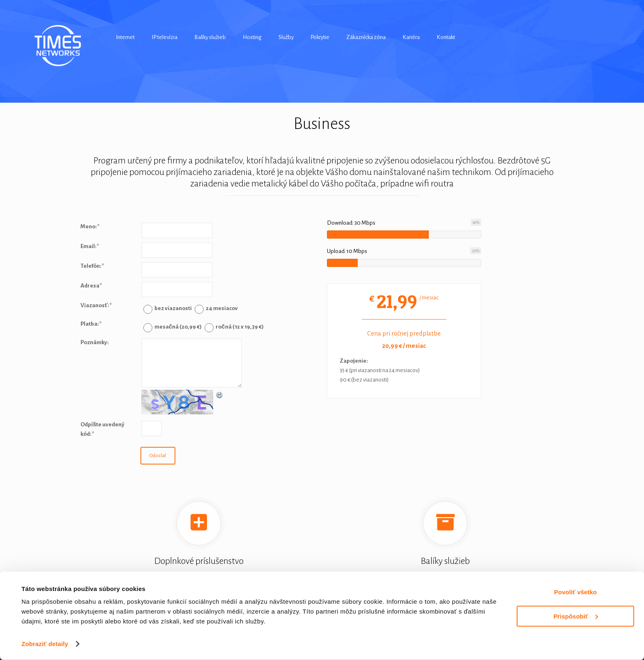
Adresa (91, 286)
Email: (90, 246)
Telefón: (92, 266)
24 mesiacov (222, 308)
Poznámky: (95, 342)
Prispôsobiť (576, 616)
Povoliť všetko (575, 592)
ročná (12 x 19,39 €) (239, 327)
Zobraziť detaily (45, 644)
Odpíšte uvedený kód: (102, 429)
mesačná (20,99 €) (178, 327)
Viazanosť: (96, 305)
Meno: (90, 227)
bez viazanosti (173, 308)
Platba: (91, 324)
